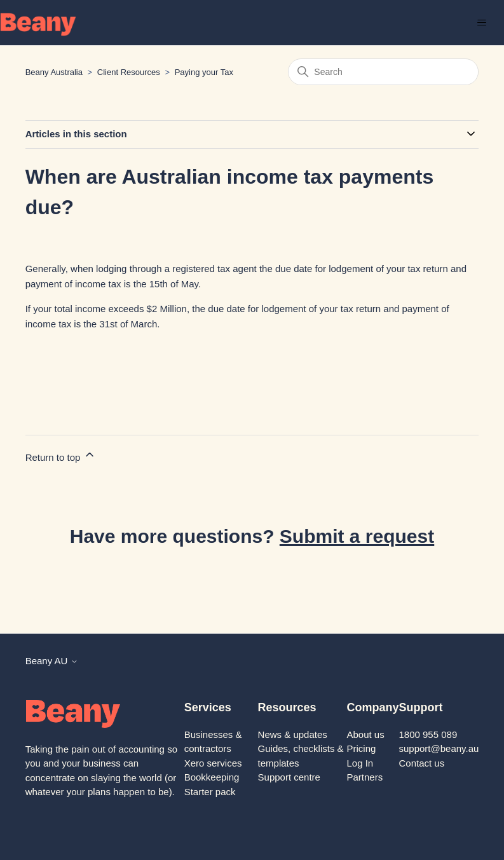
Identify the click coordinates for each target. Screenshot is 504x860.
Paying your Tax (204, 72)
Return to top (61, 455)
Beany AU (52, 661)
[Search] (383, 72)
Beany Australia (54, 72)
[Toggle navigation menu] (481, 23)
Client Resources (129, 72)
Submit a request (357, 536)
